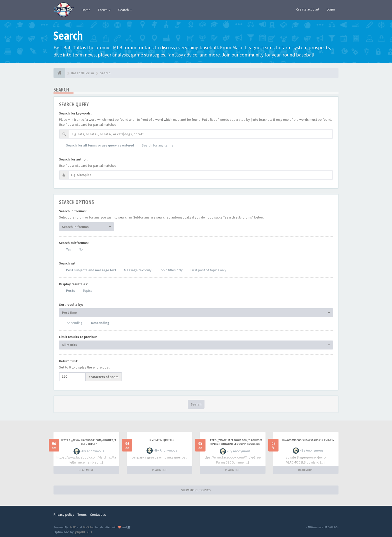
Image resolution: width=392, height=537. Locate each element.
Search (125, 10)
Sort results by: (71, 304)
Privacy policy (64, 514)
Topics (88, 290)
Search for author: (73, 159)
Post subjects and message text (91, 270)
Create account (308, 9)
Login (331, 9)
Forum (104, 10)
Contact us (98, 514)
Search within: (70, 263)
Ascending (75, 323)
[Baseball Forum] (59, 73)
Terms (82, 514)
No (81, 249)
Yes (68, 249)
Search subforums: (74, 243)
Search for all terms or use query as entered (100, 145)
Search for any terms (157, 145)
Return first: (69, 361)
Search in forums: (73, 211)
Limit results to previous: (79, 337)
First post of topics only (208, 270)
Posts (70, 290)
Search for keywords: (75, 113)
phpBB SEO (84, 532)
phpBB (72, 527)
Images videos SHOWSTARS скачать (308, 440)
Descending (100, 323)
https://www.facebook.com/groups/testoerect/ (89, 442)
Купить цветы (162, 440)
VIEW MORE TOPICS (196, 490)
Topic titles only (171, 270)
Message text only (138, 270)
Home (86, 10)
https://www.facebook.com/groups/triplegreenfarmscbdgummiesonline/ (235, 442)
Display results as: (73, 284)
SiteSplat (88, 527)
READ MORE (86, 470)
